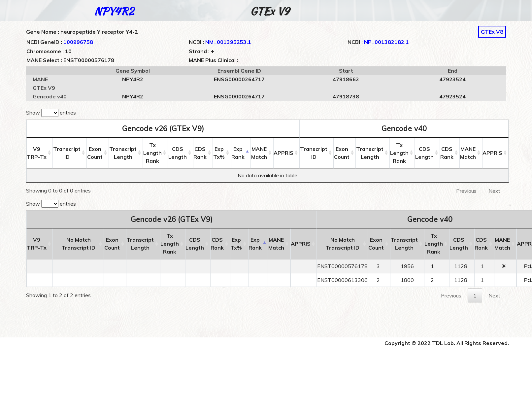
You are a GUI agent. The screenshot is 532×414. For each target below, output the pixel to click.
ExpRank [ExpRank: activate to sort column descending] (238, 153)
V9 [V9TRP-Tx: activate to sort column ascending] (37, 153)
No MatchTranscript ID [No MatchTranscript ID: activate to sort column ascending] (78, 244)
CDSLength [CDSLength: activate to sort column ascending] (178, 153)
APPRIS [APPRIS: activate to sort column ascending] (283, 153)
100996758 (78, 42)
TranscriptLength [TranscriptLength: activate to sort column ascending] (123, 153)
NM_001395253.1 (228, 42)
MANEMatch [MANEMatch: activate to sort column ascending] (259, 153)
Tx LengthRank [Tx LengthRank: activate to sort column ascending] (152, 153)
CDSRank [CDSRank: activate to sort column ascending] (200, 153)
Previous (466, 191)
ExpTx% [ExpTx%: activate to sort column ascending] (219, 153)
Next (494, 191)
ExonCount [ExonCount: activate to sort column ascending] (95, 153)
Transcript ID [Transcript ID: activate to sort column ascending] (67, 153)
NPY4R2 (114, 11)
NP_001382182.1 (386, 42)
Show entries (51, 113)
